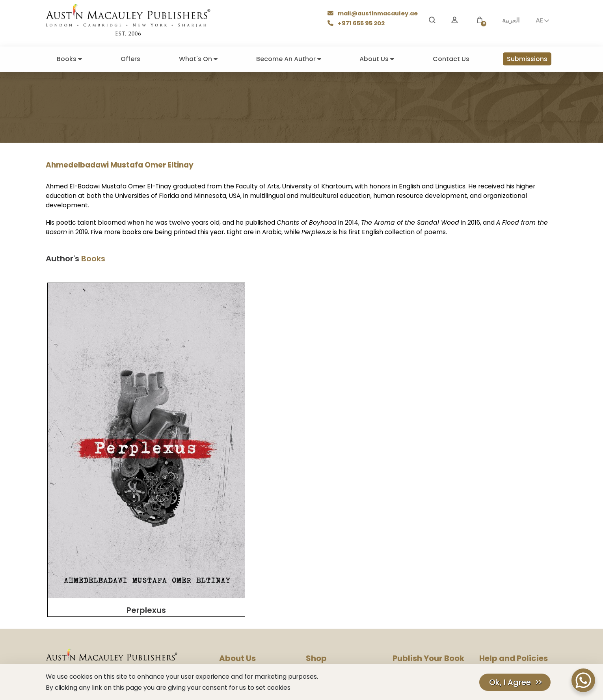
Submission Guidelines (422, 548)
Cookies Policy (498, 558)
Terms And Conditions (508, 569)
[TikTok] (146, 639)
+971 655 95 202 (357, 24)
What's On (198, 59)
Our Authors (321, 537)
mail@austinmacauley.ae (374, 14)
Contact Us (451, 59)
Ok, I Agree (510, 682)
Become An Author (289, 59)
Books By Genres (327, 558)
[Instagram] (51, 639)
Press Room (234, 569)
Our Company (238, 537)
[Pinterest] (127, 639)
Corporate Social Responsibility (261, 601)
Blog (225, 558)
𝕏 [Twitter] (108, 639)
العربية (511, 20)
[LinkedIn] (164, 639)
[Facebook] (69, 639)
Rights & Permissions (246, 590)
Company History (242, 548)
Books (69, 59)
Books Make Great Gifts (337, 548)
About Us (377, 59)
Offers (130, 59)
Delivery (316, 569)
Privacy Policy (497, 548)
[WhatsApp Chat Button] (583, 680)
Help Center (495, 537)
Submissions (527, 59)
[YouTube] (87, 639)
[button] (480, 20)
